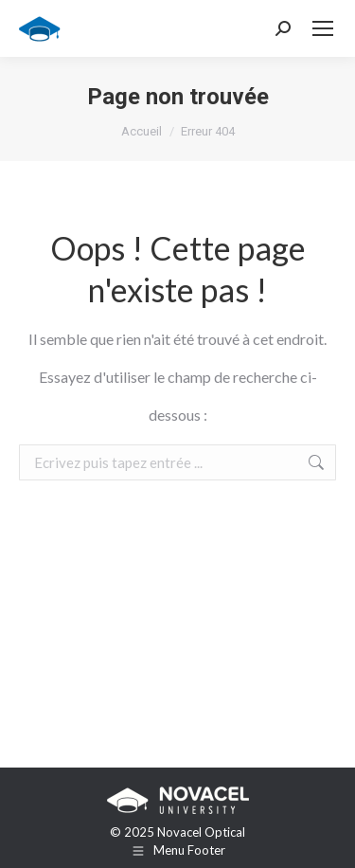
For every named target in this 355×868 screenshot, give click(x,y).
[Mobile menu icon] (323, 28)
